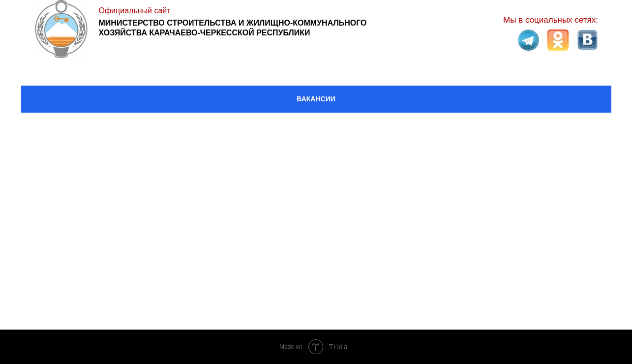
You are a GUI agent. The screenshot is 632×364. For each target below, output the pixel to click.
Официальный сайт (135, 11)
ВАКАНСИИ (316, 99)
